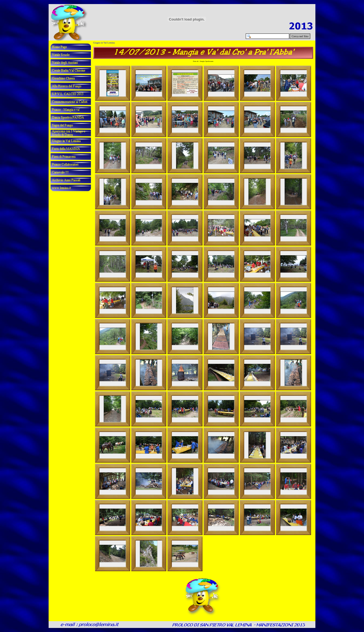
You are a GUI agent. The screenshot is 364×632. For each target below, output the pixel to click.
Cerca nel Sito (300, 36)
